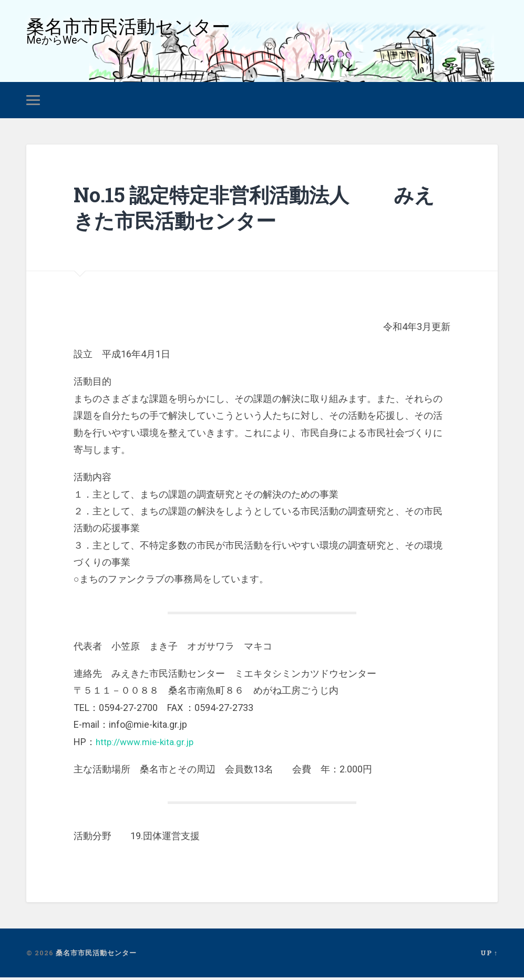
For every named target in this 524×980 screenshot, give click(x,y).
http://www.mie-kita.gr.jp (147, 744)
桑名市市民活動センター (131, 28)
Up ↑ (489, 955)
